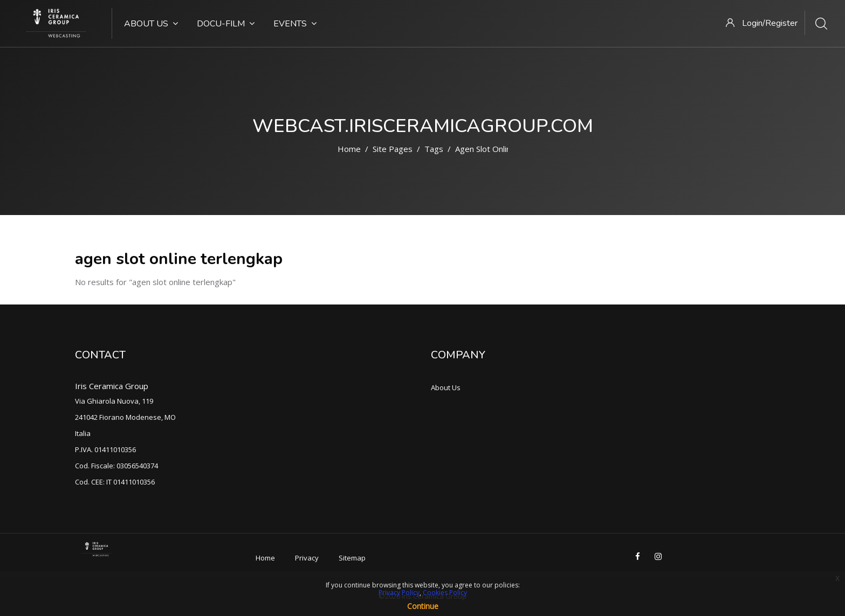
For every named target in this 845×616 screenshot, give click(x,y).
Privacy (307, 558)
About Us (151, 24)
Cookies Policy (445, 593)
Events (295, 24)
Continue (423, 606)
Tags (434, 149)
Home (349, 149)
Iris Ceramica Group (112, 386)
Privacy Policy (399, 593)
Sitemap (352, 558)
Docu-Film (226, 24)
